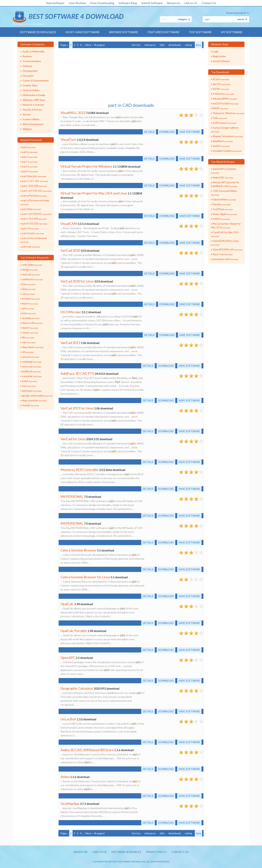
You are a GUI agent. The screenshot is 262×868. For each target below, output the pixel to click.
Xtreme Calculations (228, 136)
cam (29, 342)
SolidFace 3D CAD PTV (77, 373)
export (30, 328)
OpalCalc (67, 604)
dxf (28, 308)
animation (32, 391)
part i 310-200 (35, 186)
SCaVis (221, 79)
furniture (31, 299)
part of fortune (35, 196)
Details (148, 132)
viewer (30, 333)
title (162, 45)
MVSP (220, 108)
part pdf (31, 247)
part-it (30, 171)
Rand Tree (223, 254)
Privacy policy (157, 852)
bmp (29, 313)
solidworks (32, 279)
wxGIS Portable (226, 103)
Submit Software (152, 3)
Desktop (27, 66)
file (28, 337)
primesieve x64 (225, 259)
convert (31, 357)
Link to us (99, 852)
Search (241, 19)
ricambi (31, 405)
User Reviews (77, 3)
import (30, 304)
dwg (29, 289)
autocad (31, 274)
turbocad (32, 367)
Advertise (80, 852)
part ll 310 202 (35, 224)
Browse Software (124, 32)
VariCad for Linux (73, 439)
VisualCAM (69, 224)
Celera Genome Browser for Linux (85, 577)
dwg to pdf (32, 323)
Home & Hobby (31, 90)
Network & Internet (33, 105)
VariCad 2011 (70, 343)
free (29, 284)
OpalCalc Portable (74, 631)
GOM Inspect (224, 123)
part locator (33, 233)
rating (188, 45)
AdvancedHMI (225, 99)
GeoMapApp (70, 803)
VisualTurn (68, 139)
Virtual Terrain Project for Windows (86, 166)
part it (30, 166)
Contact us (181, 852)
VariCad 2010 (70, 250)
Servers (27, 114)
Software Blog (128, 3)
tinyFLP (221, 146)
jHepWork (223, 141)
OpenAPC (68, 658)
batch (30, 381)
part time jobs (34, 176)
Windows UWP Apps (34, 100)
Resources (174, 3)
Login (216, 51)
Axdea (65, 777)
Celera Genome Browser (78, 550)
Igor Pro (222, 84)
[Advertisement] (86, 74)
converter (32, 376)
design (30, 270)
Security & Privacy (32, 110)
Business (27, 56)
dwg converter (34, 400)
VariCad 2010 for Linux (77, 281)
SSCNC (221, 89)
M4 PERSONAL (72, 496)
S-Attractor (223, 94)
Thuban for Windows (229, 113)
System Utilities (31, 119)
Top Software (200, 32)
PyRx (220, 118)
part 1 (30, 162)
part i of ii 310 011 (37, 214)
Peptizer (222, 204)
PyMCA (221, 219)
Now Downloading (102, 3)
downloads (175, 45)
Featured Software (163, 32)
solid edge (32, 265)
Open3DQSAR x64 (227, 249)
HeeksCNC (223, 177)
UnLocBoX (68, 719)
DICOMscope (71, 312)
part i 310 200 (34, 219)
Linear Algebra (225, 214)
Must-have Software (82, 32)
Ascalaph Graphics (227, 151)
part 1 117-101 (35, 181)
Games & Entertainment (36, 81)
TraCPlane (223, 209)
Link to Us (191, 3)
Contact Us (209, 3)
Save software (189, 132)
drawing (31, 318)
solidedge (32, 362)
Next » (89, 45)
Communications (32, 61)
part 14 (31, 228)
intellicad (31, 371)
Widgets (27, 129)
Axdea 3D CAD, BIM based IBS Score (87, 750)
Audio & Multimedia (33, 51)
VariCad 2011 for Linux (77, 408)
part (29, 147)
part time (32, 209)
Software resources (126, 852)
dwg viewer (33, 347)
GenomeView (224, 199)
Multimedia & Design (34, 95)
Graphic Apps (30, 85)
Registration (219, 56)
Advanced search (236, 13)
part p (30, 152)
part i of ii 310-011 (37, 191)
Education (28, 76)
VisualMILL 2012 (73, 113)
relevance (150, 45)
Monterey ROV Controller (80, 470)
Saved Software (221, 61)
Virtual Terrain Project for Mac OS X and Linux (94, 193)
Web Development (33, 124)
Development (30, 71)
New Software (55, 3)
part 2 (30, 157)
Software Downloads (38, 32)
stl (28, 352)
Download (166, 132)
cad (28, 294)
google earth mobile (37, 396)
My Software (232, 32)
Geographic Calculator (77, 688)
